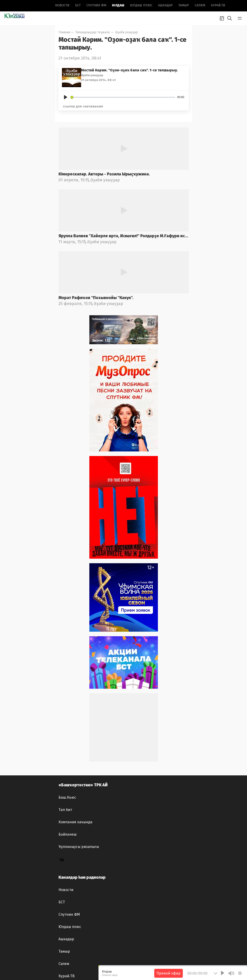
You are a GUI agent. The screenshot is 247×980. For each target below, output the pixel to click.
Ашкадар (165, 5)
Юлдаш (118, 5)
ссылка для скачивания (83, 106)
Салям (200, 5)
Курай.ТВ (218, 5)
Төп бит (65, 810)
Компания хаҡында (75, 822)
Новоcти (62, 5)
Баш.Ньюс (67, 797)
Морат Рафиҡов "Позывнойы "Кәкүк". (96, 298)
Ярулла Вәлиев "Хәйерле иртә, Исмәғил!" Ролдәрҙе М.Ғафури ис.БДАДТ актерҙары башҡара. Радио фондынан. (124, 236)
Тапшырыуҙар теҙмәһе (93, 32)
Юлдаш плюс (141, 5)
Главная (64, 32)
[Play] (66, 97)
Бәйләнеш (68, 834)
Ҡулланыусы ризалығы (79, 847)
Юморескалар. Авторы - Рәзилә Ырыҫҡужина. (104, 174)
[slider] (123, 97)
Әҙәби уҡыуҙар (126, 32)
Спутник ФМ (96, 5)
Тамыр (184, 5)
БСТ (78, 5)
